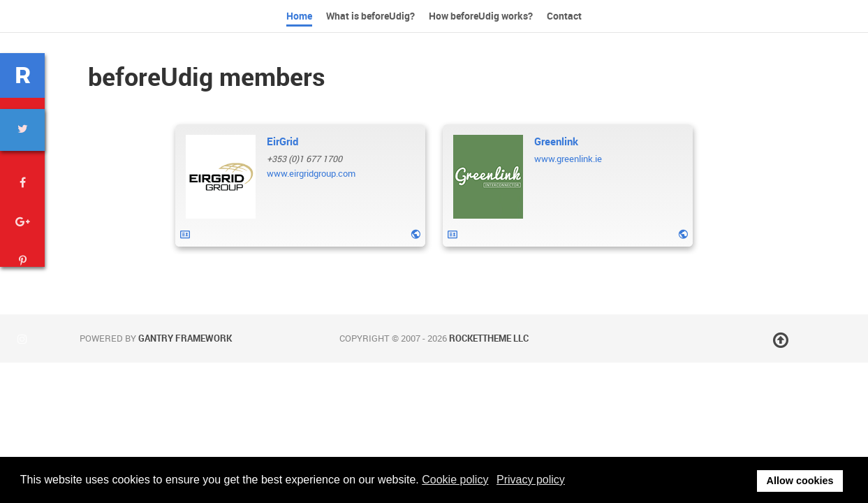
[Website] (415, 234)
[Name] (282, 141)
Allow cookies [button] (800, 481)
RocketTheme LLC (489, 338)
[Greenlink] (488, 177)
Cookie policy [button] (455, 480)
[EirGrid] (221, 177)
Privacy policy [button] (531, 480)
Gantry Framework (185, 338)
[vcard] (185, 234)
